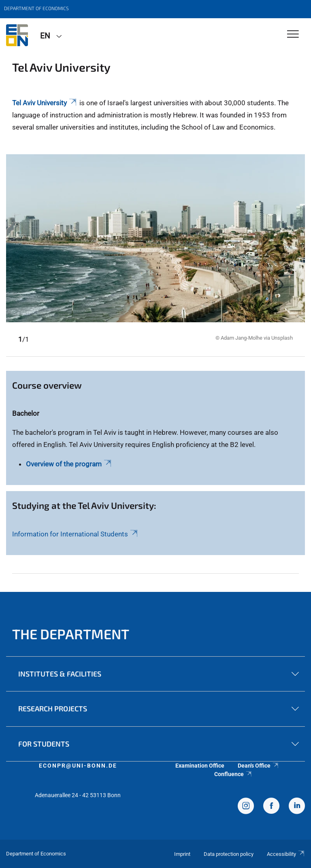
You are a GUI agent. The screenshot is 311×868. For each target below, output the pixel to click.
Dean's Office (258, 766)
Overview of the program (69, 464)
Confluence (233, 774)
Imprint (182, 854)
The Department (71, 634)
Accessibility (286, 854)
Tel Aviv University (45, 103)
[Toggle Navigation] (293, 35)
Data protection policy (229, 854)
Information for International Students (76, 534)
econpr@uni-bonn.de (78, 766)
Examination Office (200, 766)
